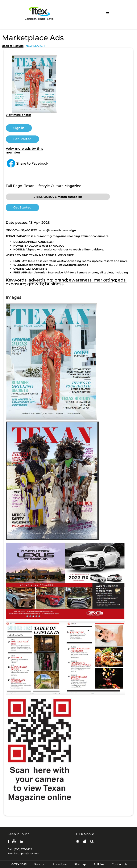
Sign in (19, 128)
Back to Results (13, 46)
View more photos (19, 115)
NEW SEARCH (35, 46)
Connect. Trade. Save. (39, 13)
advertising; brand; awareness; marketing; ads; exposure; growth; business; (66, 282)
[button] (108, 13)
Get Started (22, 139)
